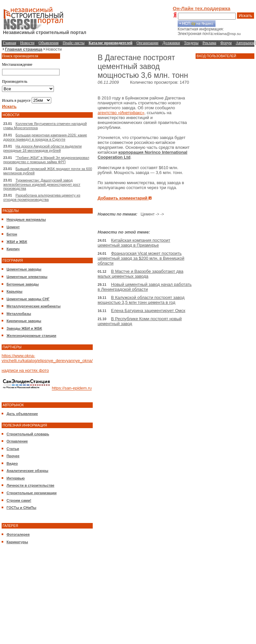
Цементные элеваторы (27, 277)
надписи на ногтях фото (25, 370)
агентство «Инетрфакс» (121, 113)
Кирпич (13, 249)
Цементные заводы (24, 269)
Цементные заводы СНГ (28, 299)
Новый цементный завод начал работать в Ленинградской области (145, 287)
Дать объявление (22, 414)
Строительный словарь (28, 434)
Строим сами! (19, 500)
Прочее (13, 456)
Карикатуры (17, 542)
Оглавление (17, 441)
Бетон (12, 234)
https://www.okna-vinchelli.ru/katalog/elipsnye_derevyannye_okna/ (47, 358)
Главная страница (24, 49)
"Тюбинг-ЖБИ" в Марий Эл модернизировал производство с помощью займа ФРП (46, 160)
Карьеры (15, 291)
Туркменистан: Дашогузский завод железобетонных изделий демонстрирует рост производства (42, 184)
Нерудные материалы (26, 219)
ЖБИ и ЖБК (17, 242)
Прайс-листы (74, 43)
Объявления (48, 43)
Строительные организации (32, 493)
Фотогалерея (18, 534)
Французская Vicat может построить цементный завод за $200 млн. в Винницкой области (141, 258)
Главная (9, 43)
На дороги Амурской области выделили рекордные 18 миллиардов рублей (42, 148)
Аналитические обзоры (27, 471)
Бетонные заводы (23, 284)
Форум (226, 43)
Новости (27, 43)
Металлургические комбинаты (33, 306)
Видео (12, 463)
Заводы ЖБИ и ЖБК (24, 328)
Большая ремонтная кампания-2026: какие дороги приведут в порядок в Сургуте (45, 137)
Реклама (209, 43)
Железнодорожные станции (31, 336)
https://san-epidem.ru (72, 388)
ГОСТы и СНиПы (21, 508)
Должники (171, 43)
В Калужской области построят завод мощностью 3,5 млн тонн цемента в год (141, 300)
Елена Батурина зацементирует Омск (148, 311)
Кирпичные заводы (24, 321)
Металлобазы (19, 314)
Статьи (13, 449)
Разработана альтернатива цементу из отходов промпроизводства (42, 197)
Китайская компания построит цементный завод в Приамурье (134, 243)
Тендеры (191, 43)
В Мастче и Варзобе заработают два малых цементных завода (140, 274)
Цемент (13, 227)
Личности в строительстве (30, 485)
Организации (147, 43)
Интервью (16, 478)
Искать (246, 16)
